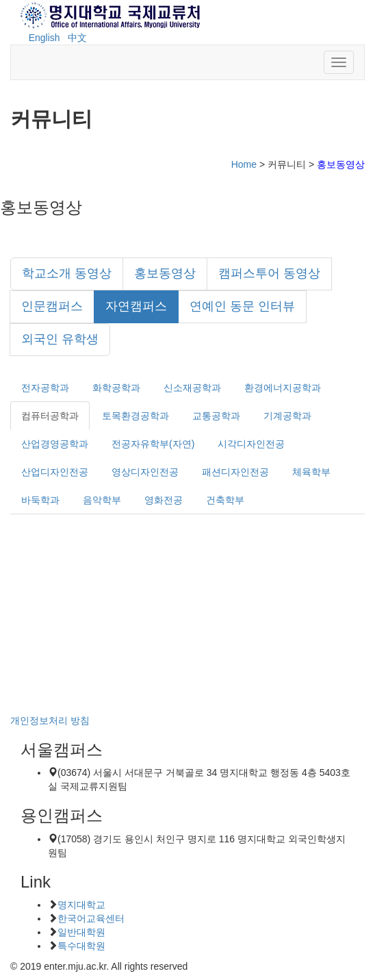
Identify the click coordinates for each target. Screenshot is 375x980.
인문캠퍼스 (52, 306)
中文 (77, 38)
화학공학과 (116, 388)
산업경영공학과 (55, 444)
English (44, 38)
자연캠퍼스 (136, 306)
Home (244, 164)
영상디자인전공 (145, 472)
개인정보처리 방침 (50, 720)
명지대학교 (81, 905)
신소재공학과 (192, 388)
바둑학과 (40, 500)
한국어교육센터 (91, 918)
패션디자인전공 (235, 472)
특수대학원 (81, 946)
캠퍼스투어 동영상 (269, 273)
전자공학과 (45, 388)
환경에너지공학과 (283, 388)
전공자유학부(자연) (153, 444)
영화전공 (164, 500)
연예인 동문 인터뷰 (242, 306)
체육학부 (311, 472)
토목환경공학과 (135, 416)
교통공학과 (216, 416)
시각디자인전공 (251, 444)
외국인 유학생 (60, 339)
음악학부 (102, 500)
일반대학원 (81, 932)
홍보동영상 (165, 273)
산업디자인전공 (55, 472)
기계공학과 (287, 416)
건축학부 (225, 500)
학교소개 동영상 (67, 273)
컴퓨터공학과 (50, 416)
